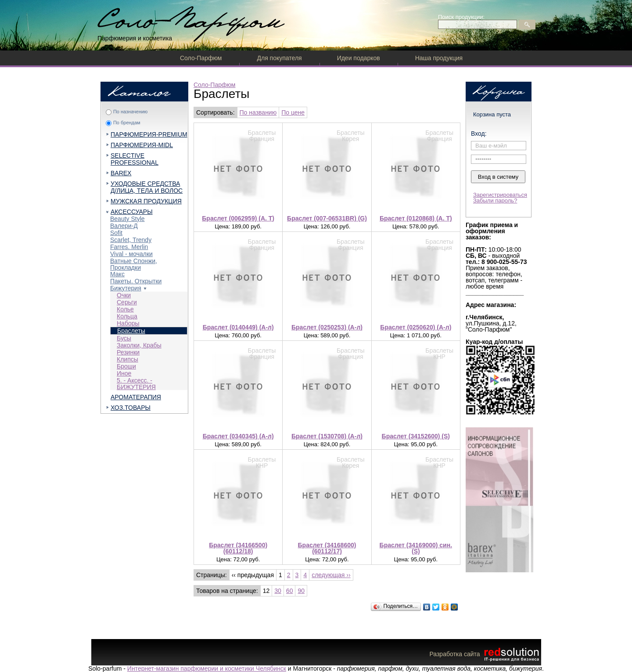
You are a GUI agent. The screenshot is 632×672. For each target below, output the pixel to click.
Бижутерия (126, 288)
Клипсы (127, 359)
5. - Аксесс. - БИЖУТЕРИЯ (136, 384)
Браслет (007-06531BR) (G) (327, 218)
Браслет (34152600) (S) (416, 436)
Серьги (127, 302)
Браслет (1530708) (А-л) (327, 436)
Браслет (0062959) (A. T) (238, 218)
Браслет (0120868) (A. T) (416, 218)
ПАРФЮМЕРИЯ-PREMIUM (149, 134)
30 (278, 591)
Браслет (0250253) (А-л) (327, 327)
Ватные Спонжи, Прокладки (134, 264)
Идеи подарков (359, 58)
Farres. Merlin (129, 247)
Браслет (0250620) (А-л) (416, 327)
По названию (258, 112)
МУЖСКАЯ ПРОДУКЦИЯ (146, 201)
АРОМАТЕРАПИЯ (136, 397)
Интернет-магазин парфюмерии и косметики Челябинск (207, 668)
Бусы (124, 338)
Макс (117, 274)
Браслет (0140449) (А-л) (238, 327)
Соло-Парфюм (201, 58)
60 (290, 591)
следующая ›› (331, 575)
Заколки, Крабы (139, 345)
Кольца (127, 316)
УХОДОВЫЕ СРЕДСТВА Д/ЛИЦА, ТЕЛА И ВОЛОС (147, 187)
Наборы (128, 323)
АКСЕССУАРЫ (132, 212)
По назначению (130, 112)
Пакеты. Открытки (136, 281)
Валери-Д (124, 226)
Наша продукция (439, 58)
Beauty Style (127, 219)
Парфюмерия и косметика (135, 38)
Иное (124, 373)
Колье (125, 309)
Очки (124, 295)
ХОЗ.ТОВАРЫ (131, 408)
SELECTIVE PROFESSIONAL (135, 159)
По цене (293, 112)
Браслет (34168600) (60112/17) (327, 548)
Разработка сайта (485, 654)
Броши (126, 366)
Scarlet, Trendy (131, 240)
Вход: (479, 134)
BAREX (121, 173)
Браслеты (131, 331)
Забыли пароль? (495, 201)
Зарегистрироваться (500, 195)
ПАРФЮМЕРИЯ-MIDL (142, 145)
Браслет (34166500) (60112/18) (238, 548)
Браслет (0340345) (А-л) (238, 436)
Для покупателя (279, 58)
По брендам (127, 123)
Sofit (116, 233)
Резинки (128, 352)
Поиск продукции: (461, 17)
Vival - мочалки (131, 254)
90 (301, 591)
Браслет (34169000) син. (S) (416, 548)
